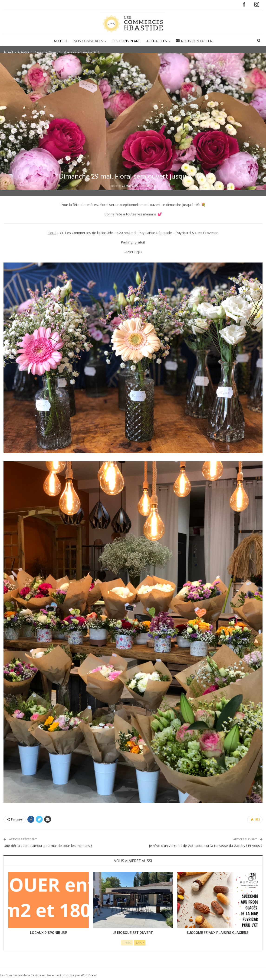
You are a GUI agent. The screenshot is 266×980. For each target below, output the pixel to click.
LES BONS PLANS (126, 41)
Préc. (127, 943)
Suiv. (140, 943)
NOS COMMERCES (88, 41)
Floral (52, 233)
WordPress (89, 975)
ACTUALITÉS (157, 41)
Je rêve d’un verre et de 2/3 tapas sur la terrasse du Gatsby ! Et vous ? (206, 845)
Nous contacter (196, 41)
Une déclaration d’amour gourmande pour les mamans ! (48, 845)
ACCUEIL (59, 41)
